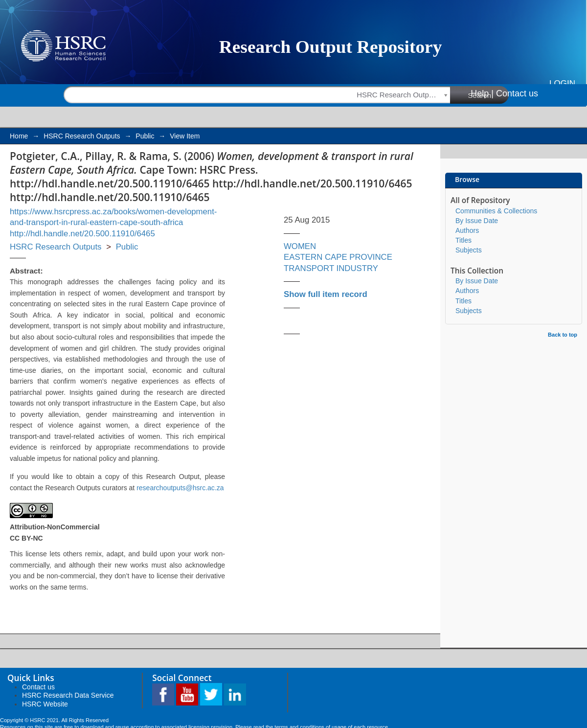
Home (19, 136)
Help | (482, 93)
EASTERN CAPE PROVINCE (338, 257)
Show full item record (326, 294)
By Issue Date (477, 221)
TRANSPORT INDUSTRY (331, 268)
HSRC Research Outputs (82, 136)
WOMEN (300, 246)
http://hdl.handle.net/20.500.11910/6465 (82, 234)
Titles (463, 240)
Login (562, 83)
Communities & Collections (496, 211)
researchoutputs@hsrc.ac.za (180, 488)
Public (145, 136)
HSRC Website (45, 704)
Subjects (469, 250)
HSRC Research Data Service (68, 695)
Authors (467, 230)
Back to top (563, 335)
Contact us (517, 93)
